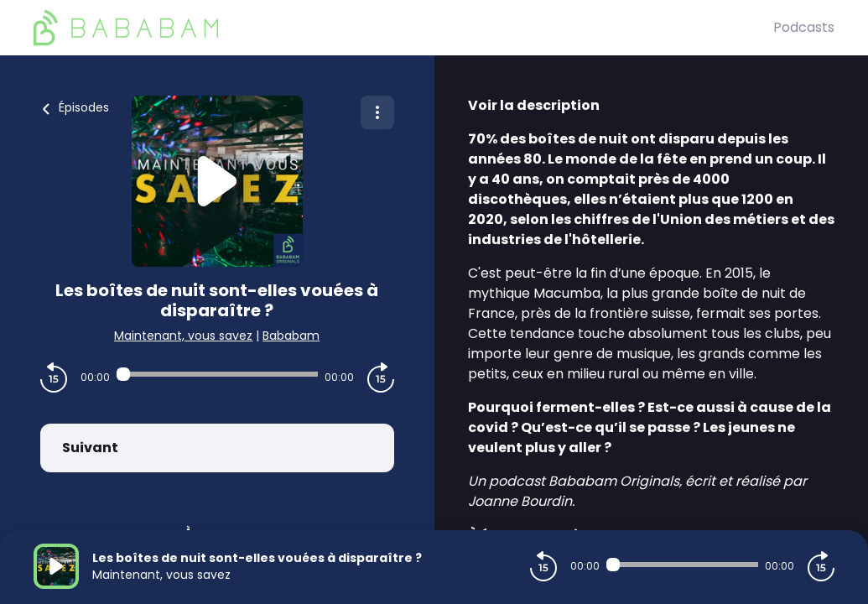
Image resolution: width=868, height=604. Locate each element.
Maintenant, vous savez (183, 336)
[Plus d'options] (377, 112)
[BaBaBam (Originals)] (403, 28)
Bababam (291, 336)
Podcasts (804, 27)
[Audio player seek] (217, 374)
